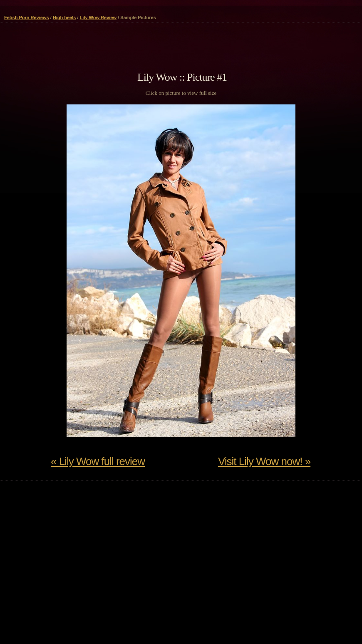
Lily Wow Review (98, 17)
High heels (64, 17)
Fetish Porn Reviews (27, 17)
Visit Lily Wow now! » (264, 461)
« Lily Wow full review (98, 461)
